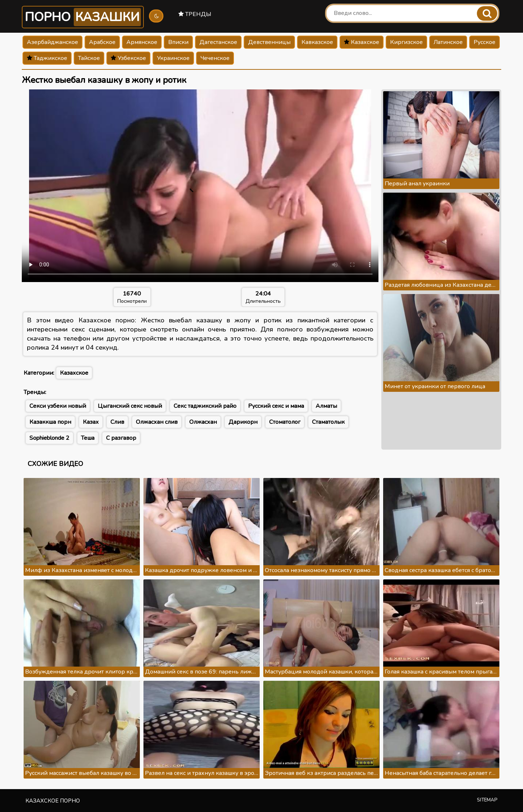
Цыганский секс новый (130, 406)
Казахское (362, 42)
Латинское (448, 42)
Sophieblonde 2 (49, 438)
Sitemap (487, 800)
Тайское (89, 58)
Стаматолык (328, 422)
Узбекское (128, 58)
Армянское (142, 42)
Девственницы (269, 42)
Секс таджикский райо (205, 406)
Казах (91, 422)
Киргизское (406, 42)
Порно (83, 17)
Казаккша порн (50, 422)
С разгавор (121, 438)
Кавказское (317, 42)
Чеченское (215, 58)
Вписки (178, 42)
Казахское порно (53, 801)
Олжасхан (203, 422)
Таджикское (47, 58)
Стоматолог (285, 422)
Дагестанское (218, 42)
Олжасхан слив (157, 422)
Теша (88, 438)
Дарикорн (243, 422)
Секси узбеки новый (58, 406)
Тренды (195, 14)
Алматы (326, 406)
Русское (485, 42)
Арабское (102, 42)
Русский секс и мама (276, 406)
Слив (117, 422)
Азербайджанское (52, 42)
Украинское (173, 58)
